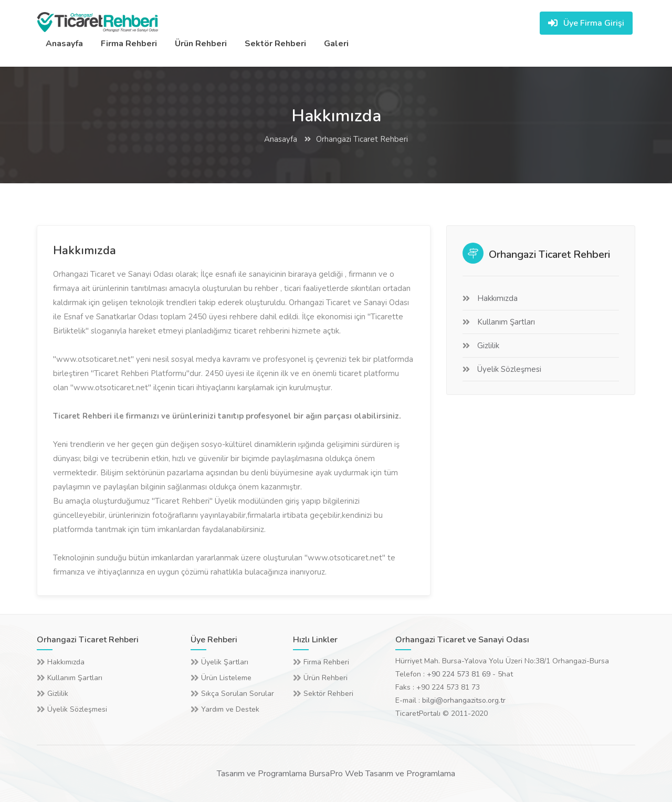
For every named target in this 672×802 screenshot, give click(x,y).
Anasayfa (64, 44)
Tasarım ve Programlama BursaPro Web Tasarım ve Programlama (336, 774)
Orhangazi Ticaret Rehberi (362, 139)
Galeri (336, 44)
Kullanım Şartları (506, 322)
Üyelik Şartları (225, 662)
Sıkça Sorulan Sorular (238, 694)
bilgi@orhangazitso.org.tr (464, 700)
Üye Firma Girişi (586, 23)
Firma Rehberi (129, 44)
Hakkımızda (497, 298)
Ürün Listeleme (226, 678)
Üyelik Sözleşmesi (509, 369)
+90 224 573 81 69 (459, 674)
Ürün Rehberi (201, 44)
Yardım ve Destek (230, 709)
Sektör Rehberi (275, 44)
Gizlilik (488, 346)
